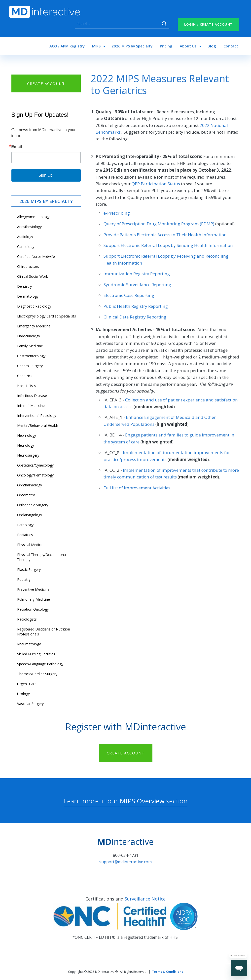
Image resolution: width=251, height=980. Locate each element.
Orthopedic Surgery (33, 505)
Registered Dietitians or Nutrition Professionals (44, 632)
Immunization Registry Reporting (137, 274)
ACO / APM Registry (67, 46)
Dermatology (28, 296)
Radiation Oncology (33, 609)
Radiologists (27, 619)
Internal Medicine (31, 406)
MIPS (96, 46)
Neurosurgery (28, 455)
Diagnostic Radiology (34, 306)
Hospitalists (26, 386)
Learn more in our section (126, 801)
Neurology (26, 445)
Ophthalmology (30, 485)
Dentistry (24, 286)
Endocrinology (29, 336)
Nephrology (27, 435)
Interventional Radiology (37, 415)
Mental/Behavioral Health (38, 425)
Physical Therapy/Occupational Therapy (42, 557)
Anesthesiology (29, 227)
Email (17, 147)
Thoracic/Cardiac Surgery (37, 674)
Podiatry (24, 579)
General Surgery (30, 366)
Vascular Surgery (30, 704)
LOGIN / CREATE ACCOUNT (209, 24)
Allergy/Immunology (33, 217)
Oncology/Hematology (35, 475)
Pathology (25, 525)
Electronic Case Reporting (129, 295)
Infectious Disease (32, 396)
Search (164, 24)
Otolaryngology (30, 515)
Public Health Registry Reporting (136, 306)
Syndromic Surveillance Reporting (137, 285)
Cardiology (26, 247)
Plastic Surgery (29, 569)
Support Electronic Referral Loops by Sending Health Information (168, 245)
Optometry (26, 495)
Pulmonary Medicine (34, 599)
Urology (23, 694)
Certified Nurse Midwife (36, 256)
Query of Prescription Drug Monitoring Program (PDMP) (159, 224)
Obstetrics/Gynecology (35, 465)
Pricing (166, 46)
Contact (231, 46)
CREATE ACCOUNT (46, 83)
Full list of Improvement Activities (137, 488)
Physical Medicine (31, 545)
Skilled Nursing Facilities (36, 654)
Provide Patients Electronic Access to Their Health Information (165, 235)
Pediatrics (25, 535)
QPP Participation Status (156, 184)
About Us (188, 46)
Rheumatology (29, 644)
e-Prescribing (117, 213)
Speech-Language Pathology (40, 664)
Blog (212, 46)
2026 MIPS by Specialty (132, 46)
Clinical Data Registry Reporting (135, 317)
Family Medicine (30, 346)
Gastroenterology (31, 356)
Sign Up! (46, 175)
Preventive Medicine (33, 589)
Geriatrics (25, 376)
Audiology (25, 237)
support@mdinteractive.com (125, 862)
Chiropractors (28, 266)
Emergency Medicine (34, 326)
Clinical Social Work (33, 276)
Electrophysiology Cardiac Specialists (47, 316)
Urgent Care (27, 684)
